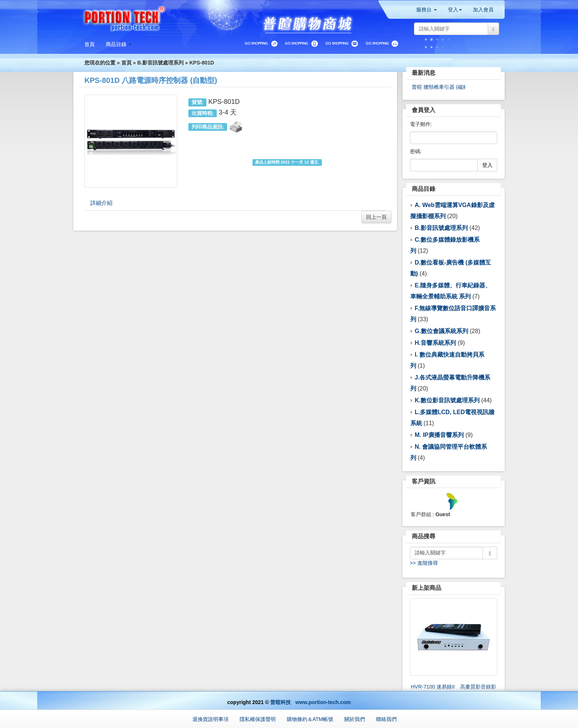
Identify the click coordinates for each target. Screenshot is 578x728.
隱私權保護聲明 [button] (258, 719)
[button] (119, 44)
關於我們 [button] (355, 719)
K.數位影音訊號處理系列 (447, 400)
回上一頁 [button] (376, 217)
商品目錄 (424, 189)
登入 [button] (455, 10)
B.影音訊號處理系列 (160, 63)
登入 (487, 165)
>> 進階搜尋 (424, 563)
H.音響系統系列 (435, 343)
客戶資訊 (424, 481)
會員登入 (424, 110)
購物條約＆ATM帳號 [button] (310, 719)
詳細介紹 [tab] (101, 203)
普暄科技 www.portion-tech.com (310, 702)
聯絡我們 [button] (386, 719)
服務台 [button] (426, 10)
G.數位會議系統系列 (441, 331)
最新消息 (424, 73)
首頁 (126, 63)
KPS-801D (202, 63)
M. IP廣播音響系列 (439, 435)
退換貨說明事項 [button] (210, 719)
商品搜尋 (424, 536)
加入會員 (483, 10)
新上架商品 (426, 588)
